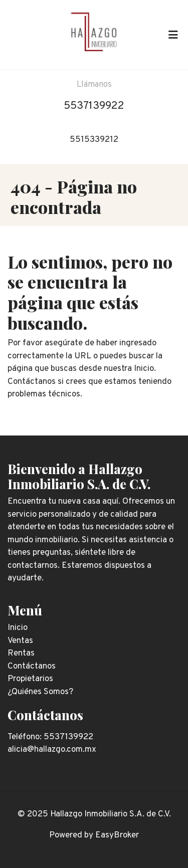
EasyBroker (117, 835)
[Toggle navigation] (173, 35)
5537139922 (94, 106)
